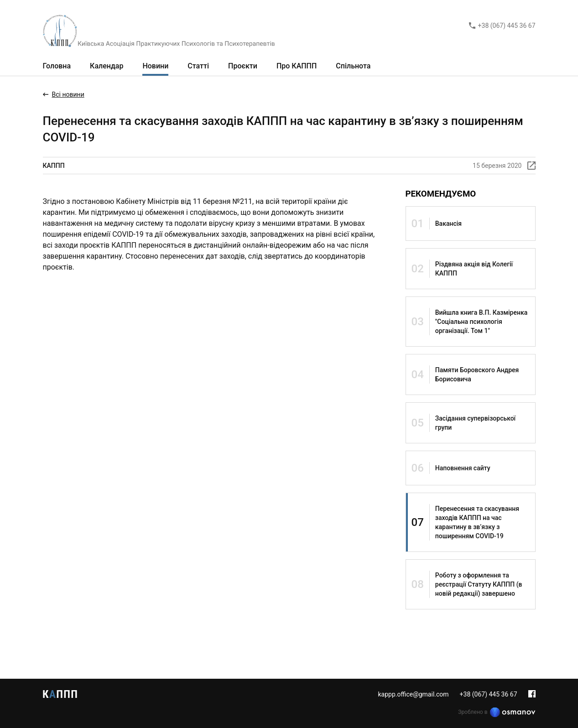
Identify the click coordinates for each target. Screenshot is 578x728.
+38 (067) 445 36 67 (507, 26)
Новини (155, 66)
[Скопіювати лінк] (531, 166)
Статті (198, 66)
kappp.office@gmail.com (413, 694)
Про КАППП (297, 66)
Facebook (532, 694)
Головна (57, 66)
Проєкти (243, 66)
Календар (107, 66)
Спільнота (353, 66)
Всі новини (68, 94)
